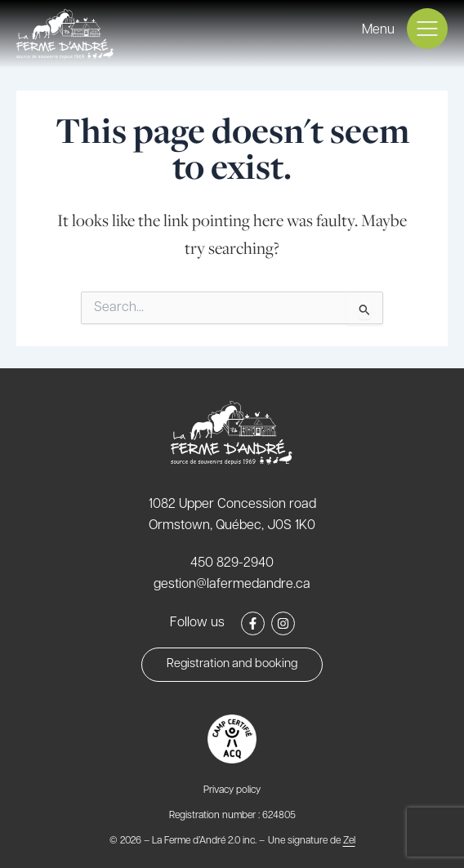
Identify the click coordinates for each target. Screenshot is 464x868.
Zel (349, 841)
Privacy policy (232, 790)
